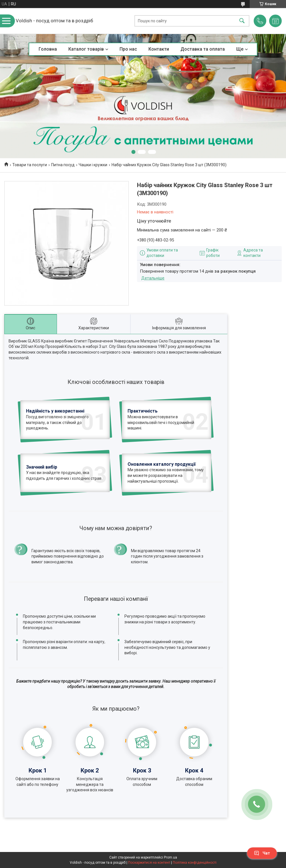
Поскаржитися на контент (149, 863)
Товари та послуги (30, 165)
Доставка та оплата (203, 49)
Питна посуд (63, 165)
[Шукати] (242, 21)
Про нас (128, 49)
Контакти (159, 49)
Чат (262, 853)
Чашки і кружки (93, 165)
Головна (48, 49)
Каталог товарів (86, 49)
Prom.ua (170, 857)
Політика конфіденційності (195, 863)
